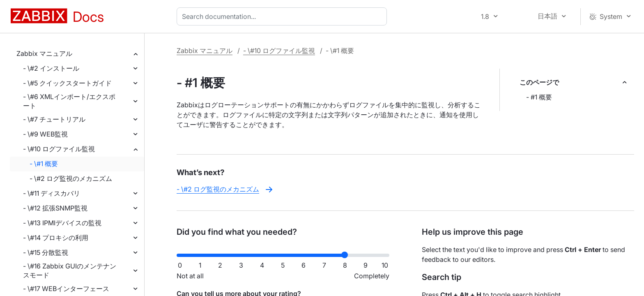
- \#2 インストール (51, 68)
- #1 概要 (539, 97)
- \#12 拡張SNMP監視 (55, 208)
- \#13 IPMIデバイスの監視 (62, 223)
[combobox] (283, 16)
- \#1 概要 (44, 164)
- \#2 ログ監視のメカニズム (71, 178)
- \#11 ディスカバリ (52, 193)
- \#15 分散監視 (46, 252)
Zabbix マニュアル (44, 53)
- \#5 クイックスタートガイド (67, 83)
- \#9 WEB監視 (45, 134)
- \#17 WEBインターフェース (66, 289)
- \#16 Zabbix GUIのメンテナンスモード (70, 271)
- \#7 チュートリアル (54, 119)
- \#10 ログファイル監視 (59, 149)
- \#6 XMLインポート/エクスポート (69, 101)
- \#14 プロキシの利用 (56, 238)
